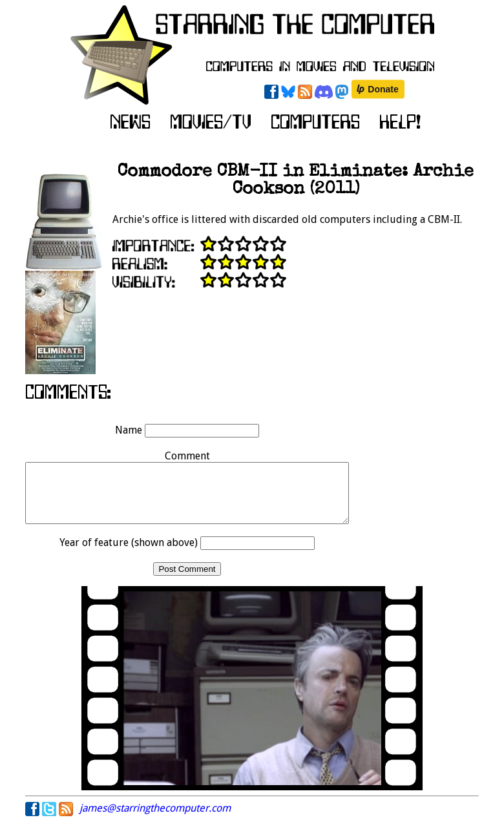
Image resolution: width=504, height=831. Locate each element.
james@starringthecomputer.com (155, 820)
